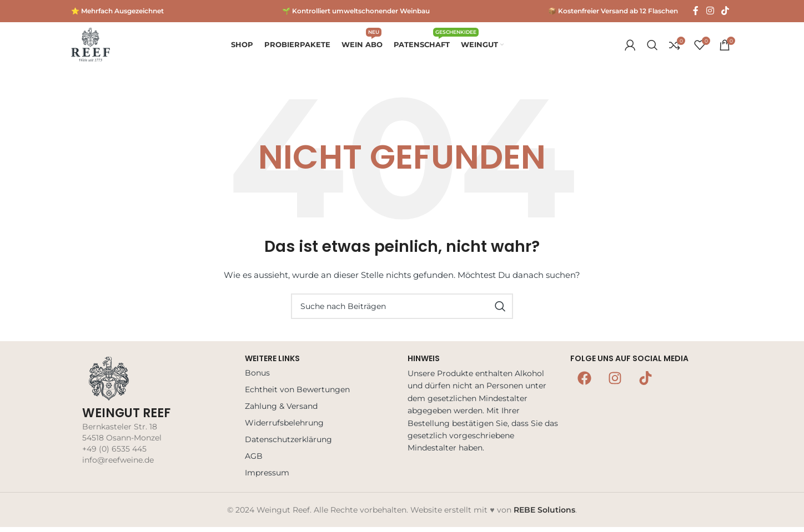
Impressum (267, 477)
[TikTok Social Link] (725, 11)
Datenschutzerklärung (288, 444)
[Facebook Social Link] (696, 11)
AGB (254, 460)
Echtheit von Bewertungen (297, 394)
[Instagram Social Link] (710, 11)
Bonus (257, 377)
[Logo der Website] (91, 47)
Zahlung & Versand (281, 411)
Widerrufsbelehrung (284, 427)
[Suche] (652, 47)
